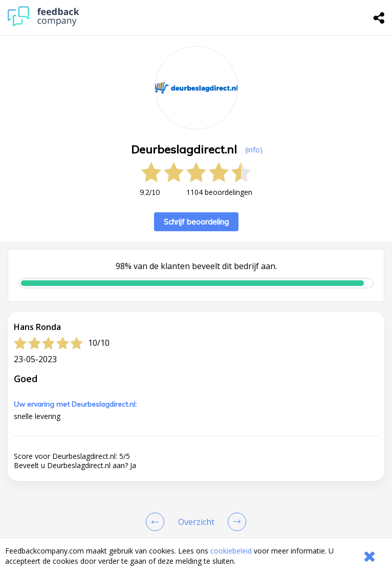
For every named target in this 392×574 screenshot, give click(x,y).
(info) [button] (254, 150)
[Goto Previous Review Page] (157, 522)
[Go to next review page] (235, 522)
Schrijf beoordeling (196, 222)
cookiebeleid (231, 551)
